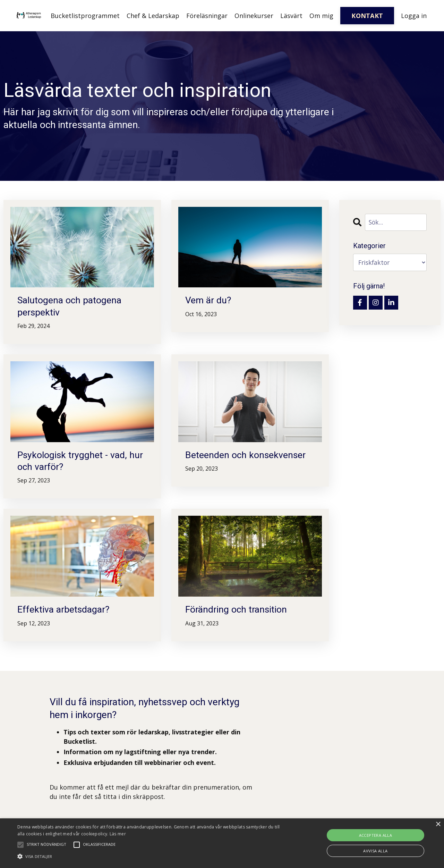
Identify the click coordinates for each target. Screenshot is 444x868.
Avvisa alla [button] (375, 851)
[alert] (222, 843)
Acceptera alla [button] (376, 835)
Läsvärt (291, 16)
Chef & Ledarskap (153, 16)
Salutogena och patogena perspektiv (72, 307)
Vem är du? (209, 301)
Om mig (321, 16)
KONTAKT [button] (367, 16)
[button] (150, 856)
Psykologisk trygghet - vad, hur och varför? (75, 463)
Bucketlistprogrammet (85, 16)
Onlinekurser (254, 16)
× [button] (438, 824)
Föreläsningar (207, 16)
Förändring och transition (238, 613)
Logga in (414, 16)
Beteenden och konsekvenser (248, 457)
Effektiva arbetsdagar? (66, 613)
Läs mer (118, 834)
